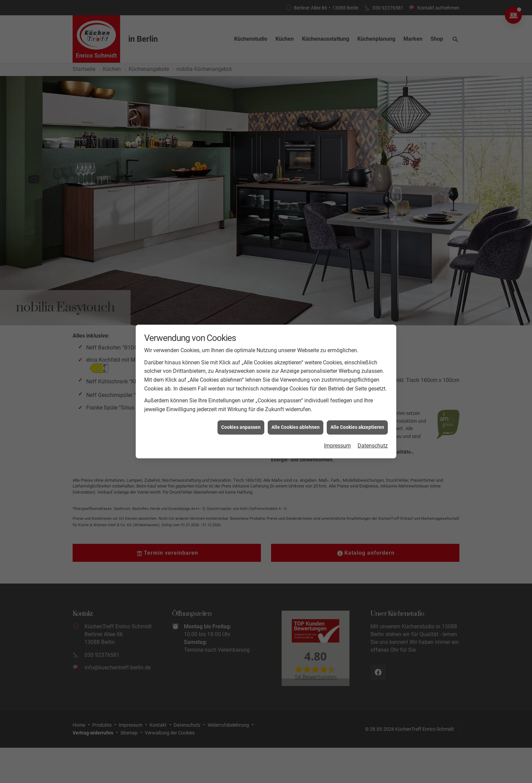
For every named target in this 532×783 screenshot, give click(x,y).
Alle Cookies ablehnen (296, 397)
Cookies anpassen (241, 397)
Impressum (337, 415)
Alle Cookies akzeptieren (357, 397)
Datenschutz (373, 415)
